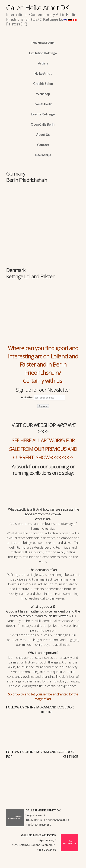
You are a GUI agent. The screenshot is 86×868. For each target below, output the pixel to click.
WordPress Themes (73, 864)
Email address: (43, 398)
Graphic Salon (43, 84)
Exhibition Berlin (43, 43)
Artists (43, 63)
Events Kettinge (43, 114)
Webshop (43, 94)
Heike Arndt (43, 73)
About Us (43, 135)
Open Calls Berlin (43, 124)
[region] (43, 206)
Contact (43, 145)
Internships (43, 155)
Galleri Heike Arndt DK (37, 8)
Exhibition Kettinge (43, 53)
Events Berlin (43, 104)
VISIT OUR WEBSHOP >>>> (43, 428)
